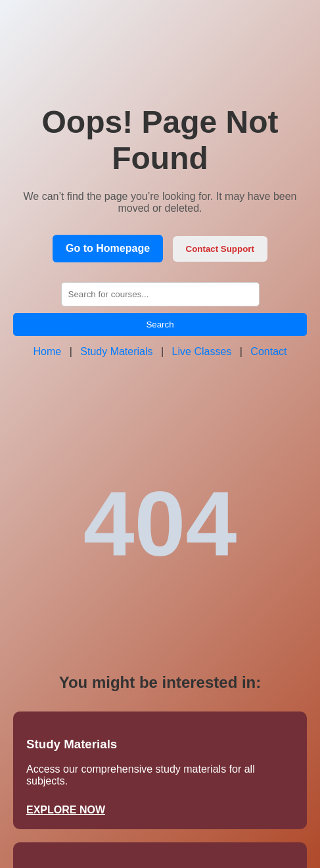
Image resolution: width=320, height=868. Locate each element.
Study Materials (116, 351)
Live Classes (202, 351)
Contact (268, 351)
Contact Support (220, 249)
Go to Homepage (108, 248)
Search (160, 325)
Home (48, 351)
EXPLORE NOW (66, 810)
